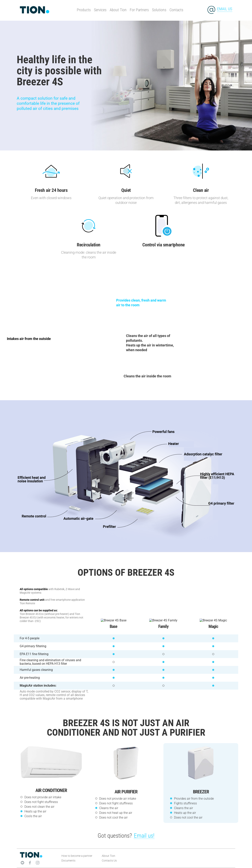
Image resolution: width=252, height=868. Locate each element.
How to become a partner (77, 853)
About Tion (118, 10)
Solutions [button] (159, 10)
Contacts (176, 10)
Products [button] (84, 10)
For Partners (139, 10)
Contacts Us (109, 857)
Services (100, 10)
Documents (68, 857)
